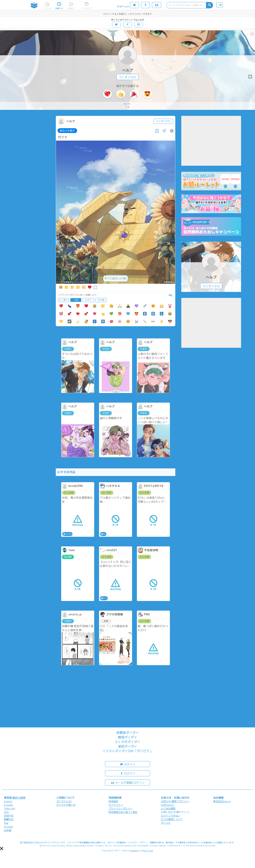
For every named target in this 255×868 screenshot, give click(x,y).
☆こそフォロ (127, 77)
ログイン (127, 764)
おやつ (88, 300)
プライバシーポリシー (121, 808)
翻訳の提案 (19, 798)
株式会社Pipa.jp (222, 801)
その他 (101, 300)
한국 (6, 812)
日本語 (8, 830)
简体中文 (9, 816)
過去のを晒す (67, 131)
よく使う (63, 300)
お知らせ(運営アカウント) (175, 801)
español (8, 805)
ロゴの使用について (172, 819)
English (8, 801)
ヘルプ (127, 70)
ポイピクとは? (64, 801)
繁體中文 (9, 819)
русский (8, 827)
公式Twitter (168, 805)
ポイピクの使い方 (66, 805)
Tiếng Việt (10, 808)
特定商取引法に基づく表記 (123, 812)
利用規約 (113, 801)
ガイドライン (116, 805)
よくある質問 (168, 808)
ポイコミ (166, 823)
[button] (2, 848)
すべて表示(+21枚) (116, 278)
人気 (76, 300)
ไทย (6, 823)
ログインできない (171, 816)
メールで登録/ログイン (128, 782)
